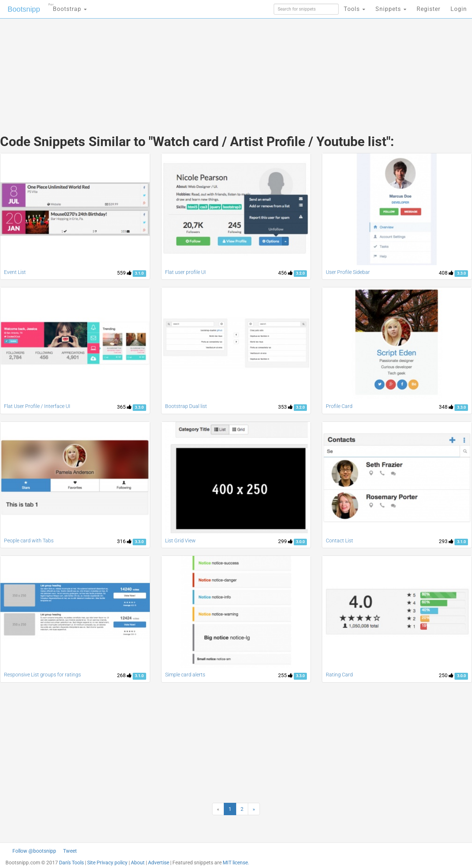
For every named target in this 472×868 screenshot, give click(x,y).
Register (428, 9)
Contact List (340, 541)
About (138, 863)
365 (124, 407)
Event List (15, 272)
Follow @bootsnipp (34, 851)
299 (285, 541)
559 (124, 273)
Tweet (70, 851)
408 (446, 273)
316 (124, 541)
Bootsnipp (24, 9)
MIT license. (236, 863)
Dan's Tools (71, 863)
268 (124, 675)
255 (285, 675)
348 (446, 407)
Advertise (159, 863)
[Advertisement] (182, 69)
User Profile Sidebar (348, 272)
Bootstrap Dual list (186, 406)
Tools (354, 9)
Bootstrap (68, 7)
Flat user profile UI (186, 272)
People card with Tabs (29, 541)
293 (446, 541)
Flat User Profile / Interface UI (37, 406)
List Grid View (180, 541)
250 (446, 675)
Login (459, 9)
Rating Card (339, 675)
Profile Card (339, 406)
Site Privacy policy (107, 863)
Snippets (391, 9)
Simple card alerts (185, 675)
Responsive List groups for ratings (42, 675)
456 (285, 273)
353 (285, 407)
